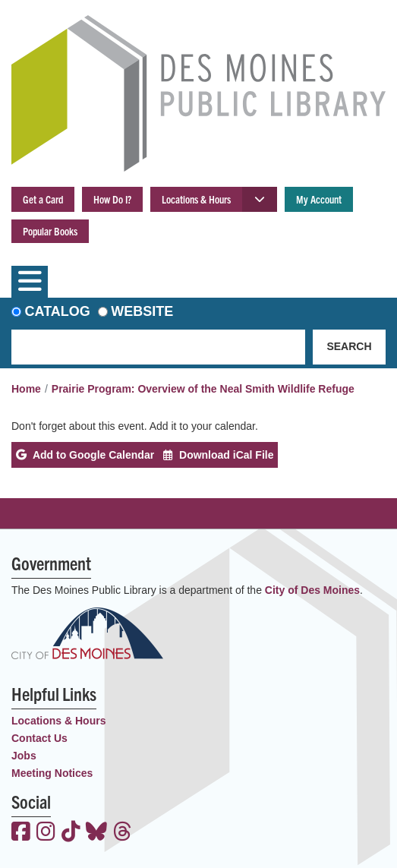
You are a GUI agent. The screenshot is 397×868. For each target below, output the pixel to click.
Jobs (24, 756)
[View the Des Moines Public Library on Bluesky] (96, 833)
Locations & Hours (196, 199)
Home (26, 389)
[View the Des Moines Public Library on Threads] (123, 833)
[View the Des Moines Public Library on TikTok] (71, 833)
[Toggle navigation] (30, 282)
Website (142, 311)
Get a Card (43, 199)
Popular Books (50, 231)
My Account (319, 199)
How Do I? (112, 199)
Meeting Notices (52, 773)
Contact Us (39, 738)
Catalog (58, 311)
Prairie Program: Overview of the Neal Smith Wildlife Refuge (203, 389)
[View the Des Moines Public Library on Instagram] (46, 833)
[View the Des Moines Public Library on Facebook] (21, 833)
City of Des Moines (312, 590)
